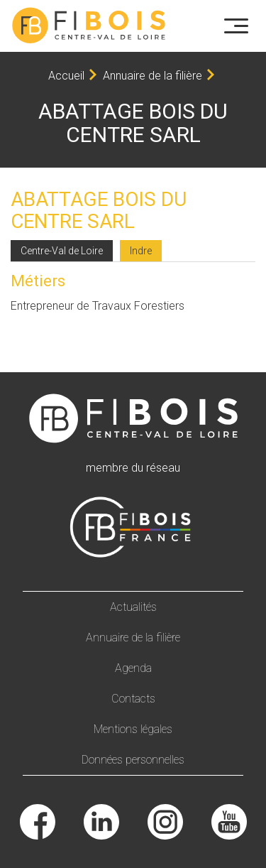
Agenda (133, 668)
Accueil (66, 76)
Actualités (133, 607)
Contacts (133, 699)
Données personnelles (133, 760)
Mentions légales (133, 729)
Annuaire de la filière (153, 76)
